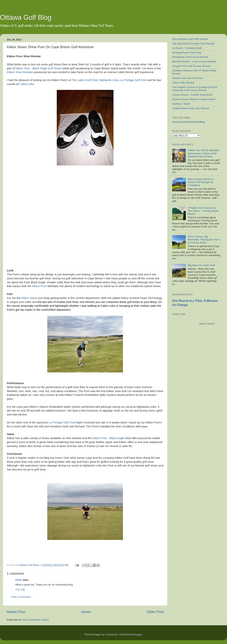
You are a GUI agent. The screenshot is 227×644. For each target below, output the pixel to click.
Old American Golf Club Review (190, 39)
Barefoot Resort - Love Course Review (194, 61)
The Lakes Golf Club (84, 80)
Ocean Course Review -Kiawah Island (194, 99)
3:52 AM (20, 590)
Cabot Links (27, 84)
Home (86, 612)
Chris (19, 580)
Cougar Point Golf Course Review (191, 66)
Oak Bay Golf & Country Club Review (193, 44)
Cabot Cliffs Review (183, 83)
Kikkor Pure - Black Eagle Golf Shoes (39, 68)
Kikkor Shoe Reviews (20, 72)
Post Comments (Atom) (36, 620)
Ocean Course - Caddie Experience (192, 95)
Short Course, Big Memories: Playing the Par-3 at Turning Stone (204, 240)
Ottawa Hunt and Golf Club (187, 78)
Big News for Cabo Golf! (201, 265)
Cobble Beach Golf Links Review (191, 108)
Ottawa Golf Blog (26, 17)
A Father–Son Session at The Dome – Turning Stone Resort (203, 211)
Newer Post (16, 612)
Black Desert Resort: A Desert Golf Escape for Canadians (201, 182)
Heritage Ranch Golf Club (187, 53)
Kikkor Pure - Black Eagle (108, 438)
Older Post (155, 612)
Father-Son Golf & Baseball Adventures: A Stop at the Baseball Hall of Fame (203, 153)
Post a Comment (21, 597)
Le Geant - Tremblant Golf (187, 48)
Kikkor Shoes (29, 298)
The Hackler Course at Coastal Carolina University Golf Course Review (195, 89)
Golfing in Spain (181, 104)
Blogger (138, 634)
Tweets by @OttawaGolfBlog (189, 122)
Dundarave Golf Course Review (190, 57)
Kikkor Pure (39, 286)
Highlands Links (109, 80)
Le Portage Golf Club (133, 80)
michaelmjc (112, 634)
